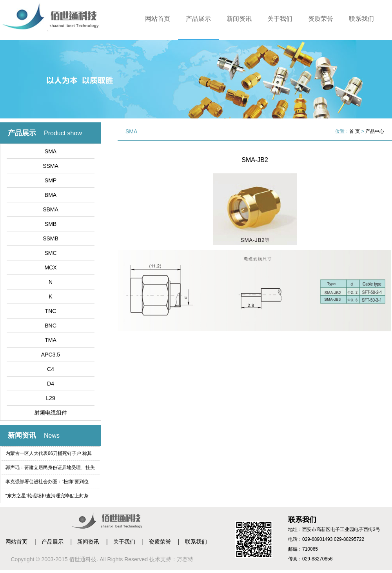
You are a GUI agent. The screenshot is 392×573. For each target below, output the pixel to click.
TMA (51, 340)
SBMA (51, 209)
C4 (51, 369)
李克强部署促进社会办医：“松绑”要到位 (47, 482)
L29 (50, 398)
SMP (51, 180)
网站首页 (158, 19)
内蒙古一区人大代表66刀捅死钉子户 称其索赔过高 (49, 456)
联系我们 (361, 19)
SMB (51, 224)
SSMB (51, 238)
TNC (51, 311)
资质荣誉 (321, 19)
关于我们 (280, 19)
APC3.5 (51, 355)
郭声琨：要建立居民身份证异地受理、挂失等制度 (50, 470)
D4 (51, 384)
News (52, 436)
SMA (51, 151)
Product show (63, 133)
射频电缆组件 (51, 413)
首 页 (355, 131)
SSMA (51, 166)
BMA (51, 195)
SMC (50, 253)
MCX (50, 267)
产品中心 (375, 131)
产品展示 (198, 19)
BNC (51, 326)
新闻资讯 (239, 19)
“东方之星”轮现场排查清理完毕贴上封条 (47, 496)
